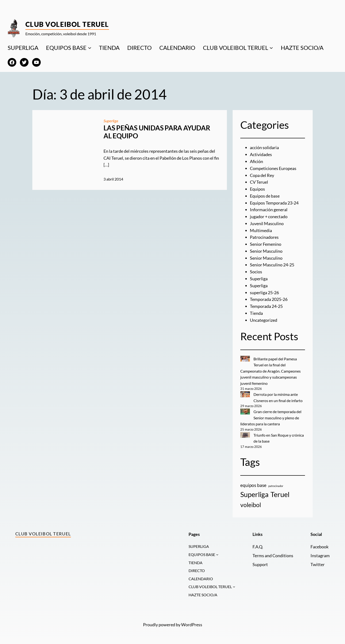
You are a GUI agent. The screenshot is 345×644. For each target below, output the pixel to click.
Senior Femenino (266, 244)
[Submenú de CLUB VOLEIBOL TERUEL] (271, 48)
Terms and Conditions (273, 556)
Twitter (318, 564)
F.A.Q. (258, 547)
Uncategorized (264, 320)
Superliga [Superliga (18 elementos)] (254, 494)
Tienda (256, 313)
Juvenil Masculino (267, 223)
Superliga (111, 121)
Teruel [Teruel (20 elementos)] (280, 494)
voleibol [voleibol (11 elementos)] (251, 505)
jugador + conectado (269, 217)
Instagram (320, 556)
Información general (269, 210)
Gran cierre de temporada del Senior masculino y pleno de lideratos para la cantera (271, 418)
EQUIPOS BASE (66, 48)
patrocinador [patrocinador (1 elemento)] (276, 486)
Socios (256, 272)
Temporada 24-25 (266, 306)
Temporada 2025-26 (269, 299)
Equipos (257, 189)
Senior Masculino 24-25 (272, 265)
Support (260, 564)
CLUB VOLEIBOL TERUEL (236, 48)
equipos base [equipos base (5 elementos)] (253, 485)
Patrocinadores (264, 237)
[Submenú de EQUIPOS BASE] (90, 48)
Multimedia (261, 230)
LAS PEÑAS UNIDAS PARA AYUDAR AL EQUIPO (157, 132)
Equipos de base (265, 196)
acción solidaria (264, 147)
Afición (256, 161)
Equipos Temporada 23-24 (274, 203)
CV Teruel (259, 182)
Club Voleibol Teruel (67, 24)
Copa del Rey (262, 175)
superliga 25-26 (264, 293)
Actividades (261, 154)
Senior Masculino (266, 251)
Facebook (319, 547)
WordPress (192, 625)
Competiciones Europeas (273, 168)
